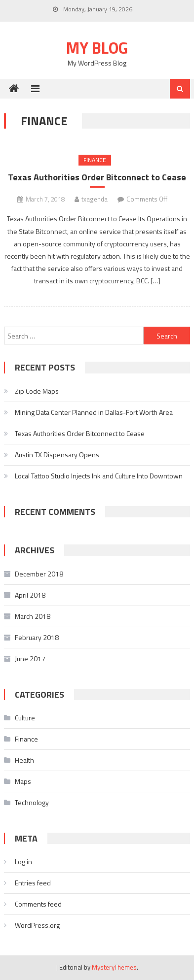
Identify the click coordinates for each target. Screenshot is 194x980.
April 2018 (30, 595)
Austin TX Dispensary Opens (57, 455)
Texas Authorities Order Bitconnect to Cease (97, 177)
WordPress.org (37, 925)
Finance (95, 160)
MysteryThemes (114, 967)
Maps (23, 781)
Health (24, 760)
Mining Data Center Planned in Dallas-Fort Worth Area (94, 412)
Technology (32, 802)
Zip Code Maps (37, 391)
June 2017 (30, 659)
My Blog (97, 48)
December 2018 (39, 574)
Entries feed (33, 883)
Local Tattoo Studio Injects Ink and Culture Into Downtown (99, 476)
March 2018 (33, 616)
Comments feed (38, 904)
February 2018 (37, 637)
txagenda (95, 199)
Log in (23, 862)
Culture (25, 718)
